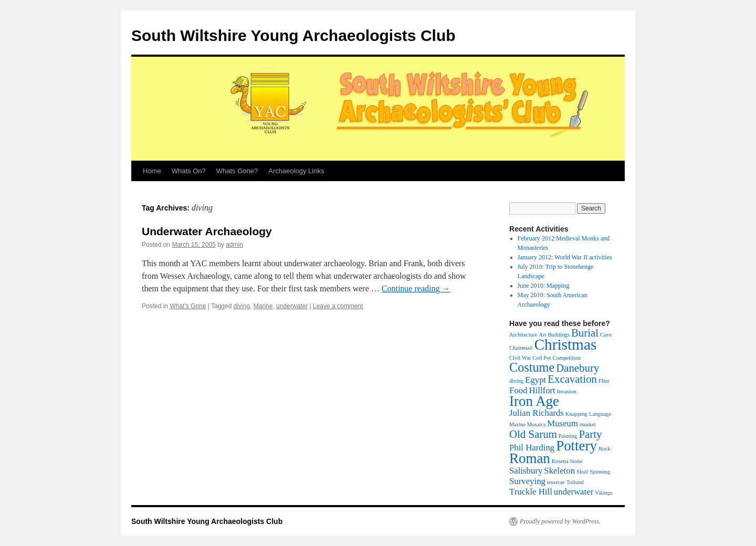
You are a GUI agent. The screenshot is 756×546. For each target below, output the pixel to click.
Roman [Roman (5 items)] (530, 458)
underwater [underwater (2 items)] (574, 492)
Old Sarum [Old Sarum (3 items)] (533, 434)
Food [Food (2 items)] (518, 390)
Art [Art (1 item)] (542, 335)
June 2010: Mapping (544, 286)
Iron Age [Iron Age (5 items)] (534, 401)
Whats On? (189, 171)
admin (234, 245)
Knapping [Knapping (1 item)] (576, 414)
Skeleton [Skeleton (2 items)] (559, 471)
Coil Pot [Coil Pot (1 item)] (542, 358)
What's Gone (188, 306)
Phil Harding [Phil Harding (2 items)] (532, 448)
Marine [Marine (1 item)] (517, 424)
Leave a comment (338, 306)
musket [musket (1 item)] (588, 424)
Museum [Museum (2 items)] (563, 423)
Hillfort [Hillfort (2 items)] (542, 390)
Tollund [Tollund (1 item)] (575, 482)
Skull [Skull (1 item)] (582, 472)
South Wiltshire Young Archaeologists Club (293, 35)
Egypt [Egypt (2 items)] (535, 380)
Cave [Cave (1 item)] (606, 335)
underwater (292, 306)
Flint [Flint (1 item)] (604, 381)
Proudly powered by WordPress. (560, 521)
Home (152, 171)
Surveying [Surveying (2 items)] (527, 481)
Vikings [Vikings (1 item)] (603, 493)
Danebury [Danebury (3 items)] (577, 368)
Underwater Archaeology (207, 231)
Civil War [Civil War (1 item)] (520, 358)
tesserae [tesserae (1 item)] (556, 482)
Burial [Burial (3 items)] (585, 333)
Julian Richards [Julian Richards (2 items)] (537, 413)
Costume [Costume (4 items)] (532, 367)
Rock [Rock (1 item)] (605, 449)
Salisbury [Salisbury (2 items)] (526, 471)
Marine (263, 306)
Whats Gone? (237, 171)
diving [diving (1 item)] (516, 381)
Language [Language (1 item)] (600, 414)
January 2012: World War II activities (565, 257)
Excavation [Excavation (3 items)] (572, 379)
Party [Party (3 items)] (590, 434)
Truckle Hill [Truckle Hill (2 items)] (531, 492)
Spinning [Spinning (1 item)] (600, 472)
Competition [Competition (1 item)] (567, 358)
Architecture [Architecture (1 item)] (523, 335)
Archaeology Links (296, 171)
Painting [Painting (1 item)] (568, 436)
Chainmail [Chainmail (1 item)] (521, 348)
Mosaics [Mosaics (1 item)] (537, 424)
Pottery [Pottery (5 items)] (576, 446)
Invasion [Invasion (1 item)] (567, 391)
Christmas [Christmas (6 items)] (565, 344)
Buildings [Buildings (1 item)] (558, 335)
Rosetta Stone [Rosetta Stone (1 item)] (567, 461)
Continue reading (416, 288)
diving (242, 306)
